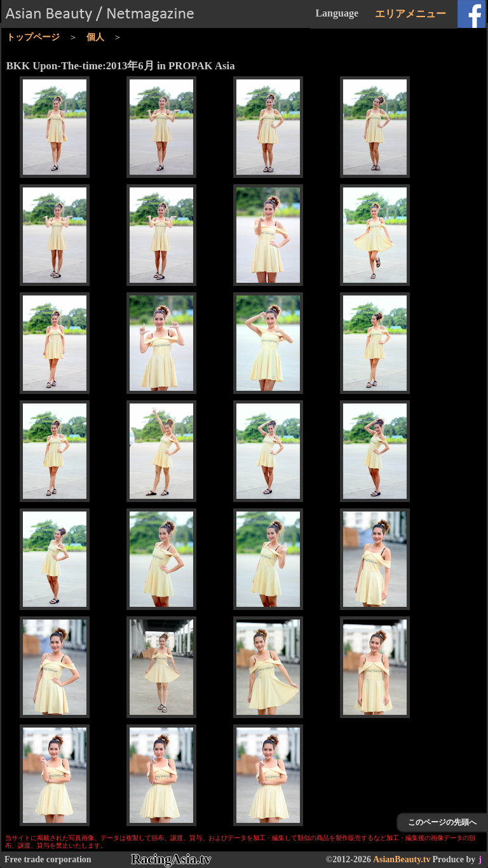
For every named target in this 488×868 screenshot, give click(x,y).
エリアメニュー (410, 14)
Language (337, 13)
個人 (95, 37)
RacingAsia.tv (171, 859)
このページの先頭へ (442, 822)
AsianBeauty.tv (402, 859)
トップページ (33, 37)
